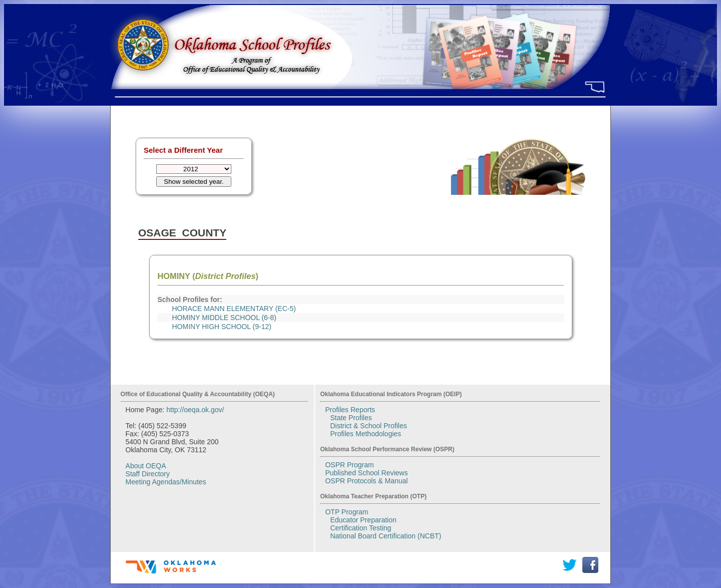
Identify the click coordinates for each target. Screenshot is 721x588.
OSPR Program (349, 465)
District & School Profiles (368, 426)
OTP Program (346, 512)
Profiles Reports (350, 410)
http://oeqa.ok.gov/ (195, 410)
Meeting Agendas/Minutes (166, 482)
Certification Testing (360, 528)
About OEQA (146, 466)
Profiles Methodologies (366, 434)
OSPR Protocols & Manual (366, 481)
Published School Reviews (366, 473)
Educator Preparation (363, 520)
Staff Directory (148, 474)
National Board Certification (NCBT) (386, 536)
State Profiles (351, 418)
